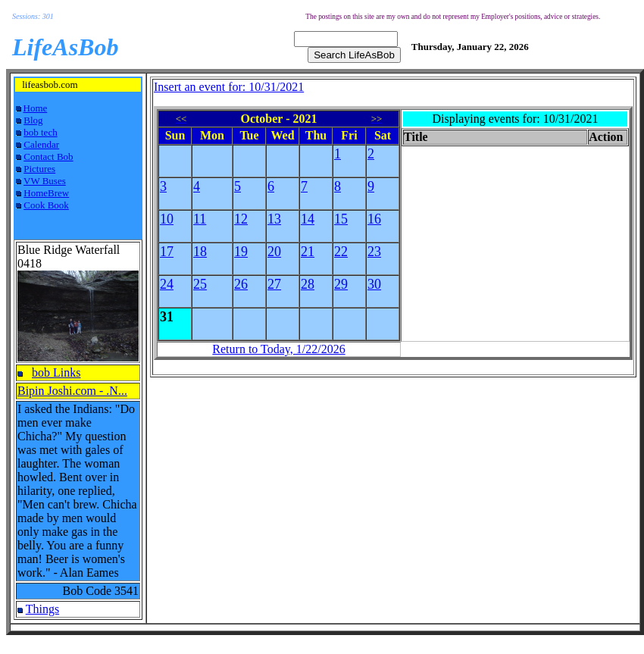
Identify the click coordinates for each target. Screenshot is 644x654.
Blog (33, 120)
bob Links (56, 372)
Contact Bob (48, 156)
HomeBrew (46, 193)
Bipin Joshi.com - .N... (72, 391)
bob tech (40, 132)
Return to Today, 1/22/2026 (278, 349)
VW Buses (45, 181)
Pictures (39, 169)
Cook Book (46, 205)
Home (36, 108)
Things (42, 609)
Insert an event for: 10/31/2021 (229, 87)
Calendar (41, 144)
